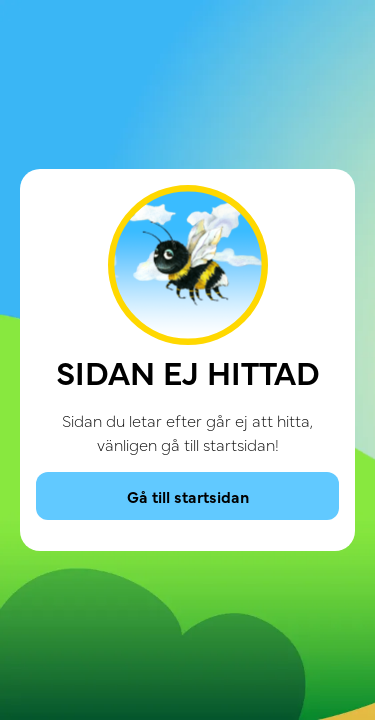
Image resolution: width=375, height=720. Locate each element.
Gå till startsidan (188, 496)
